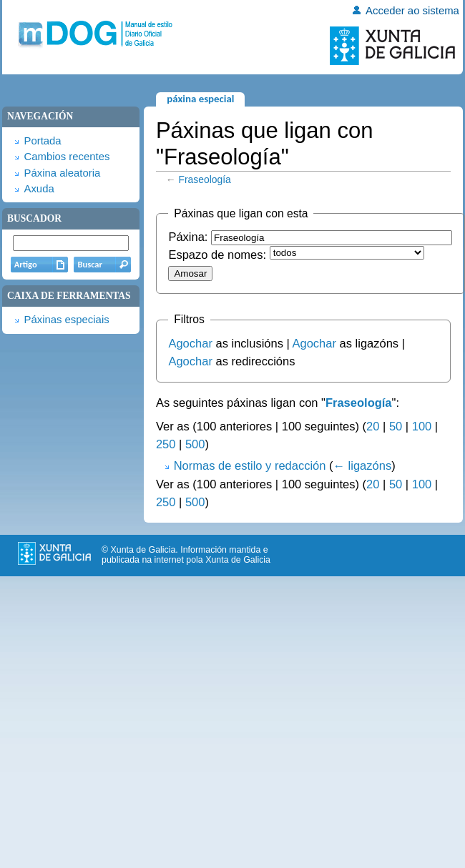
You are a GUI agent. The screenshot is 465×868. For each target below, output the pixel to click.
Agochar (190, 343)
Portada (42, 141)
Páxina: (188, 237)
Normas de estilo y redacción (250, 465)
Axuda (39, 189)
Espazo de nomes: (217, 255)
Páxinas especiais (66, 320)
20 (373, 426)
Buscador (34, 218)
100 (422, 426)
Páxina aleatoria (62, 173)
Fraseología (205, 179)
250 (166, 444)
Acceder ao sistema (412, 11)
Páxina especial (200, 99)
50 (396, 426)
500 (195, 444)
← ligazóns (363, 465)
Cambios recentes (67, 157)
